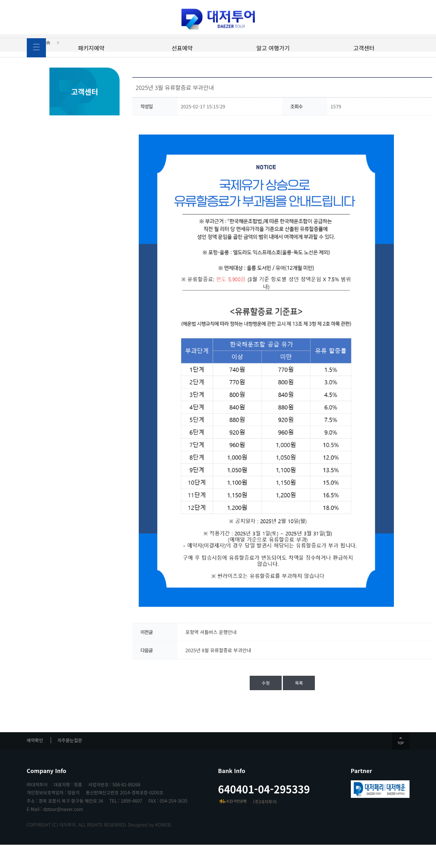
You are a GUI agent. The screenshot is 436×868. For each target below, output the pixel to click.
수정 (243, 706)
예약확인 (35, 763)
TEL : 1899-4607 (126, 824)
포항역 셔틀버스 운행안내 (188, 655)
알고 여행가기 (273, 48)
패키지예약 (91, 48)
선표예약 (182, 48)
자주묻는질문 (70, 763)
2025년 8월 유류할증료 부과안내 (196, 673)
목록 (276, 706)
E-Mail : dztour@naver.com (55, 832)
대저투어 (218, 19)
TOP (400, 766)
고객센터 (364, 48)
